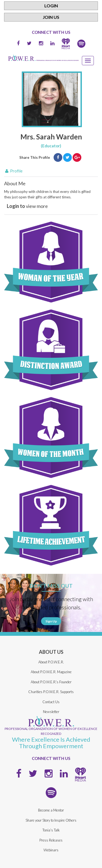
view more (27, 206)
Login (51, 6)
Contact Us (51, 702)
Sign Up (51, 621)
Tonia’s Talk (51, 830)
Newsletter (51, 712)
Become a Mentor (51, 810)
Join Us (51, 17)
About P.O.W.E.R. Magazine (51, 672)
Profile (13, 171)
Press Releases (51, 840)
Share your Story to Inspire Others (51, 820)
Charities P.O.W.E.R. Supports (51, 692)
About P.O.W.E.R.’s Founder (51, 682)
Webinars (51, 850)
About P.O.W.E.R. (51, 662)
